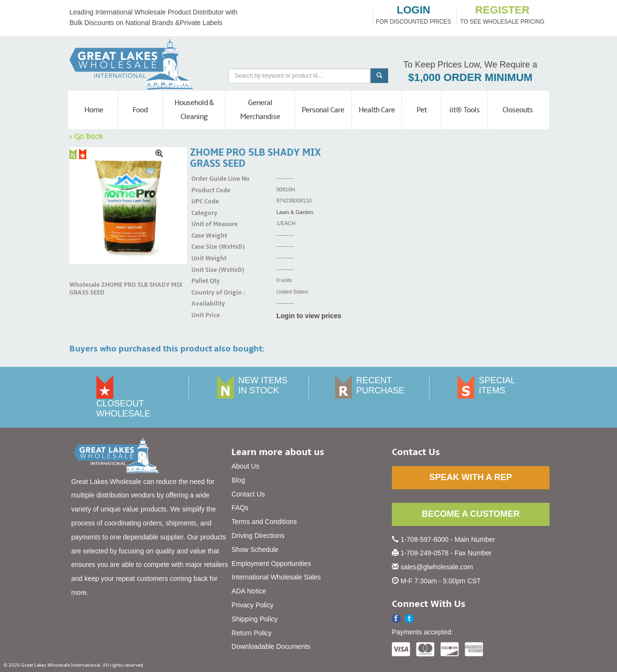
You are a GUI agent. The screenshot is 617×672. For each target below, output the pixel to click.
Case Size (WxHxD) (203, 247)
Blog (238, 480)
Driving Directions (258, 536)
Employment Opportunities (271, 564)
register (502, 10)
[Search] (300, 76)
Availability (203, 304)
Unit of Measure (203, 224)
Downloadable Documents (271, 646)
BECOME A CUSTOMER (471, 514)
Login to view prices (309, 316)
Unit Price (203, 315)
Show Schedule (255, 550)
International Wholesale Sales (276, 577)
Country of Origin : (203, 293)
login (414, 10)
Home (94, 110)
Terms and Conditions (264, 522)
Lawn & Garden (295, 212)
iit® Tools (464, 110)
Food (140, 110)
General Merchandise (260, 110)
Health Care (377, 110)
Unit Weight (203, 258)
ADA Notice (249, 591)
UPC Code (203, 202)
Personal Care (323, 110)
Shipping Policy (255, 619)
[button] (409, 619)
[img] (128, 206)
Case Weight (203, 236)
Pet (422, 110)
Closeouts (517, 110)
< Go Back (86, 136)
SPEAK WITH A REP (470, 477)
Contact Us (248, 494)
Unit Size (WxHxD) (203, 270)
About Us (245, 466)
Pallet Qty (203, 281)
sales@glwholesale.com (437, 567)
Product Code (203, 190)
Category (203, 213)
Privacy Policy (252, 605)
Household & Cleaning (194, 110)
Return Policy (251, 633)
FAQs (240, 508)
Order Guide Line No (203, 179)
